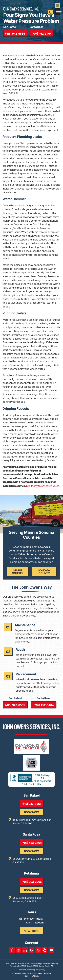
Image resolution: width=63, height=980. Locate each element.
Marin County (18, 572)
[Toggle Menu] (59, 11)
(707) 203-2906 (32, 882)
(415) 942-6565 (15, 34)
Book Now (32, 812)
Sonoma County (44, 572)
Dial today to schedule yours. (43, 486)
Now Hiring (32, 931)
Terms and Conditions (26, 970)
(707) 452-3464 (41, 34)
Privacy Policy (40, 970)
